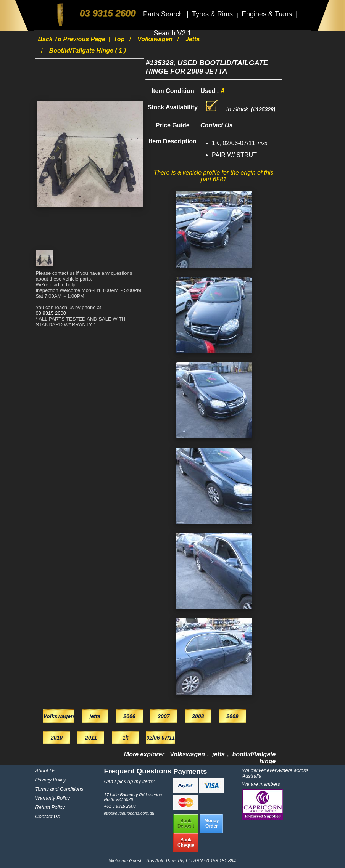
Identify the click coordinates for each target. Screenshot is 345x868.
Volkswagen (156, 39)
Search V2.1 (172, 33)
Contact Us (47, 816)
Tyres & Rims (213, 14)
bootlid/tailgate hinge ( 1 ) (88, 51)
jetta (193, 39)
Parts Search (164, 14)
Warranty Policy (52, 798)
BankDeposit (186, 823)
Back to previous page (72, 39)
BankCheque (186, 842)
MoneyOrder (211, 823)
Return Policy (50, 807)
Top (120, 39)
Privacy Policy (51, 780)
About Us (45, 771)
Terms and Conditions (59, 789)
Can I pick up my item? (129, 781)
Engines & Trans (268, 14)
